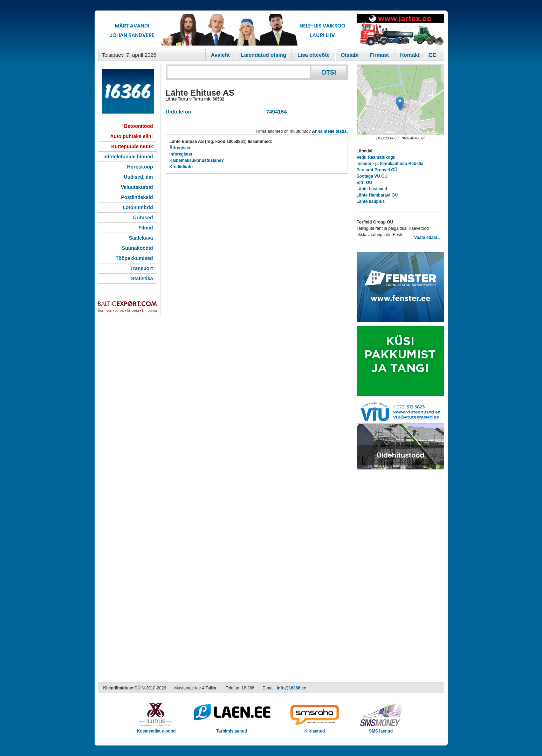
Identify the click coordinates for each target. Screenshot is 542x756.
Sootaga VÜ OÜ (372, 176)
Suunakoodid (138, 248)
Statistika (142, 279)
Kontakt (410, 55)
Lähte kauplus (371, 201)
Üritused (143, 218)
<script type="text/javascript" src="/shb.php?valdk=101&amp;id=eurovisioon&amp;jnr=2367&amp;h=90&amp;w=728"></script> (226, 30)
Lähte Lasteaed (372, 189)
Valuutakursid (137, 187)
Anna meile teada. (330, 131)
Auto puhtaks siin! (131, 136)
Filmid (146, 228)
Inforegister (181, 154)
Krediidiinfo (181, 167)
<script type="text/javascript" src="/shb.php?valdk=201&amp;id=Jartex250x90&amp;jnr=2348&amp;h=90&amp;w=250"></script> (400, 30)
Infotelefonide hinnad (128, 157)
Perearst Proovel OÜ (377, 170)
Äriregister (180, 148)
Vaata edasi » (427, 238)
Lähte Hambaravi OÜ (377, 195)
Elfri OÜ (365, 183)
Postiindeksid (137, 197)
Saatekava (141, 238)
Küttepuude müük (132, 146)
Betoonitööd (138, 126)
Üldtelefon (179, 112)
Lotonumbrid (138, 207)
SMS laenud (381, 729)
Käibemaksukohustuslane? (197, 160)
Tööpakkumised (134, 258)
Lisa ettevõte (314, 55)
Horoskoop (140, 167)
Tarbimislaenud (232, 729)
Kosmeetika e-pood (156, 729)
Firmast (379, 55)
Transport (142, 268)
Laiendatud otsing (264, 55)
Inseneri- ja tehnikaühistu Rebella (390, 164)
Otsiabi (350, 55)
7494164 (275, 112)
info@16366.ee (291, 688)
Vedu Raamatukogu (376, 157)
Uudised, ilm (138, 177)
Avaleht (220, 55)
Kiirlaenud (315, 729)
